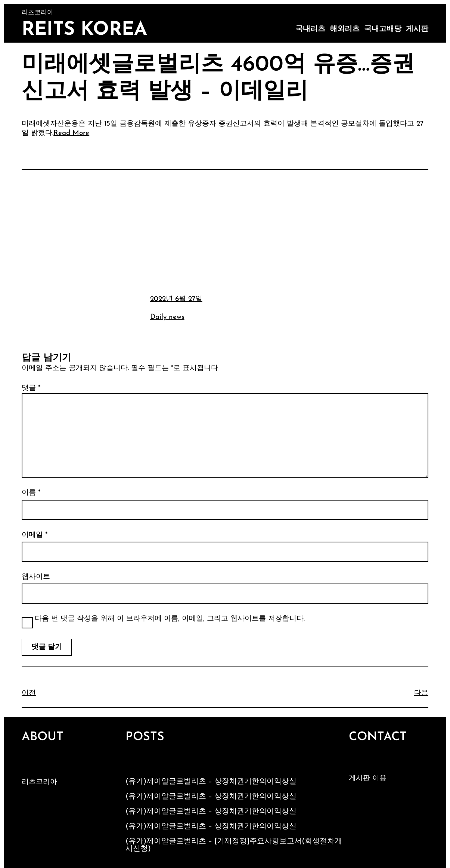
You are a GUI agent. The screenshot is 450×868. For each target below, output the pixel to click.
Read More (71, 133)
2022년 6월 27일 (176, 299)
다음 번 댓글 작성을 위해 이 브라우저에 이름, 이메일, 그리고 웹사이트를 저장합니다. (170, 619)
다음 (421, 693)
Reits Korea (84, 30)
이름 (31, 493)
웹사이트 (36, 577)
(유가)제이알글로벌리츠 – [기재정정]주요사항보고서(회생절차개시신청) (234, 845)
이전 (29, 693)
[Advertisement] (225, 231)
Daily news (167, 317)
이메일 (35, 535)
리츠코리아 (39, 782)
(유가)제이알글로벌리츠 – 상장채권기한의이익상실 (211, 782)
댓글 (31, 388)
